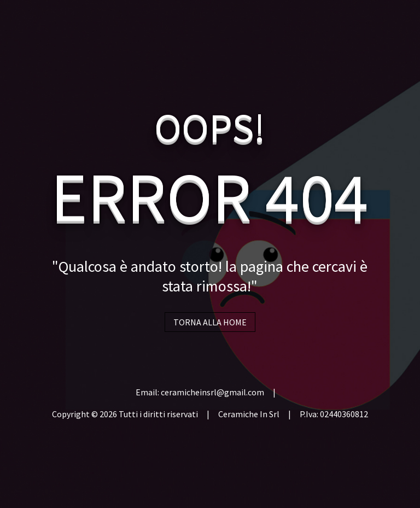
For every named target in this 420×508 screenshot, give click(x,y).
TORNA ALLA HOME (210, 322)
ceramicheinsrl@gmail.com (212, 392)
